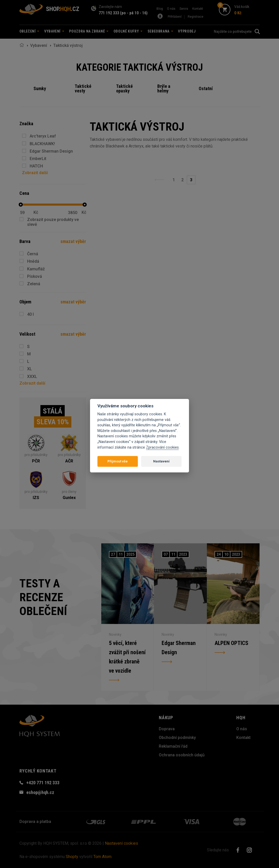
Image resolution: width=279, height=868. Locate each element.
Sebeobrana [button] (160, 31)
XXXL (32, 377)
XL (30, 369)
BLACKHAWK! (42, 144)
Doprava (167, 729)
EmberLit (38, 159)
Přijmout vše (118, 461)
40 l (30, 314)
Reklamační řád (173, 746)
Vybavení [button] (54, 31)
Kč (36, 213)
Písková (35, 276)
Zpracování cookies (162, 447)
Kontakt (198, 9)
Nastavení (161, 461)
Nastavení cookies (121, 843)
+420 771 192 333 (43, 783)
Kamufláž (36, 269)
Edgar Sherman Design (51, 151)
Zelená (34, 284)
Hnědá (33, 261)
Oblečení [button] (29, 31)
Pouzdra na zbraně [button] (89, 31)
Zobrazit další (35, 173)
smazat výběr (73, 241)
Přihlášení (175, 17)
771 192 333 (109, 13)
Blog (160, 9)
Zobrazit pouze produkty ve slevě (53, 222)
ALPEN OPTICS (231, 643)
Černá (33, 254)
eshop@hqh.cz (40, 792)
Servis (184, 9)
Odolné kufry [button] (128, 31)
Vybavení (39, 45)
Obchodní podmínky (177, 738)
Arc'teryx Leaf (43, 136)
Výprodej (187, 31)
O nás (171, 9)
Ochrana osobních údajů (182, 755)
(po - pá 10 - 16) (134, 13)
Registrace (196, 17)
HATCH (36, 166)
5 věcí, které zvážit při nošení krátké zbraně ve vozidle (127, 657)
